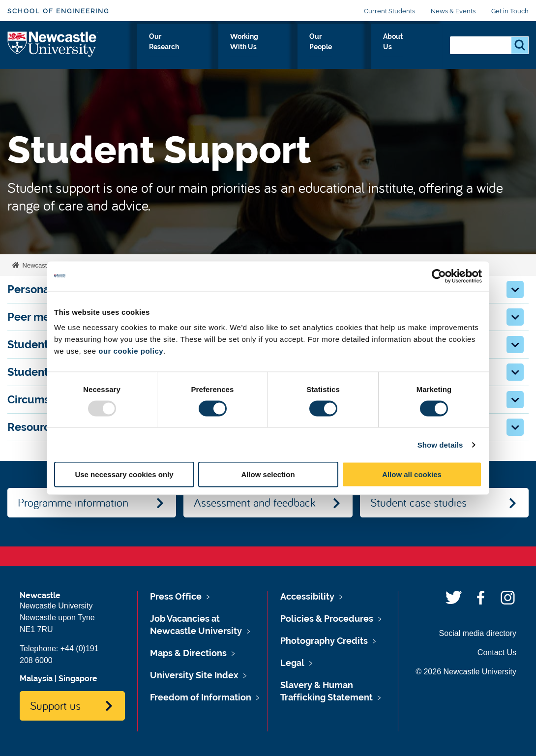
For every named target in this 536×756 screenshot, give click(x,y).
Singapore (78, 679)
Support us (55, 705)
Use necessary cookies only (124, 474)
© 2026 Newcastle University (466, 672)
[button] (515, 289)
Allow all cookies (412, 474)
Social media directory (478, 633)
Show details (440, 444)
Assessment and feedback (255, 502)
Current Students (389, 11)
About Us (417, 48)
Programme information (73, 502)
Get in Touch (510, 11)
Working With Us (293, 48)
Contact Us (497, 652)
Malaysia (36, 679)
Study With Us (150, 48)
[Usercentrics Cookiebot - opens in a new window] (439, 276)
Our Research (219, 48)
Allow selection (268, 474)
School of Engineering (58, 11)
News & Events (453, 11)
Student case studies (418, 502)
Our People (362, 48)
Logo (52, 45)
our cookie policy (131, 351)
